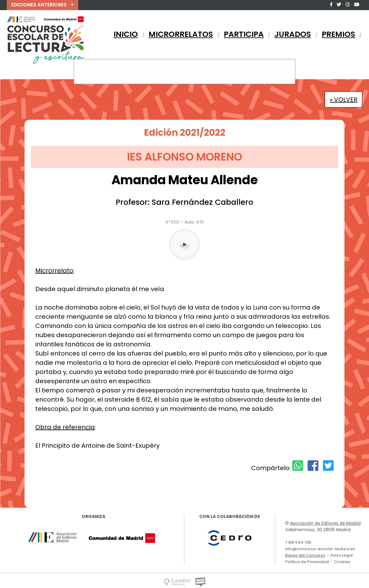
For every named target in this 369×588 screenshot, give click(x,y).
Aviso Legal (342, 555)
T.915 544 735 (298, 542)
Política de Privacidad (307, 562)
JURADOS (293, 34)
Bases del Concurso (305, 555)
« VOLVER (344, 99)
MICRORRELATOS (181, 34)
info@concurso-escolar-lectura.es (320, 549)
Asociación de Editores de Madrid (325, 523)
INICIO (126, 34)
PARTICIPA (244, 34)
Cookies (342, 562)
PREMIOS (338, 34)
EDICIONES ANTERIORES (43, 5)
